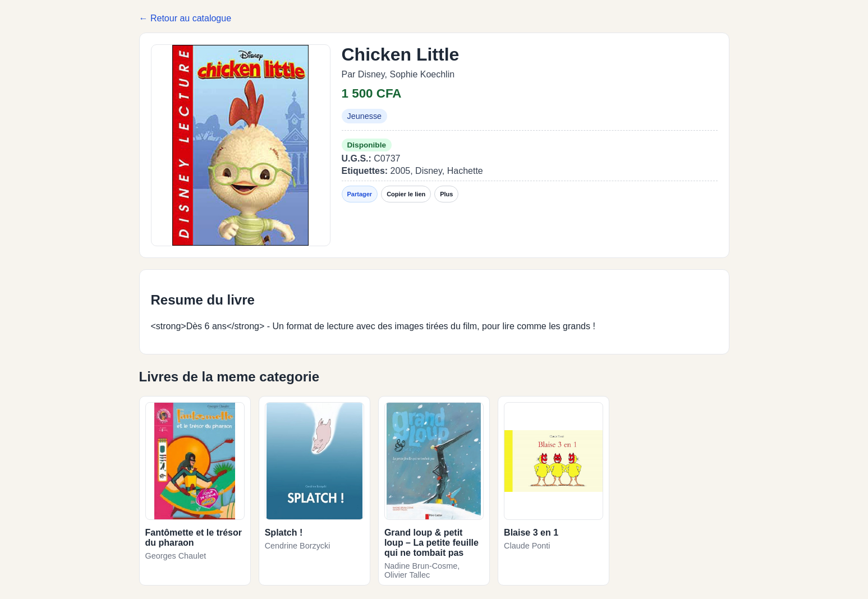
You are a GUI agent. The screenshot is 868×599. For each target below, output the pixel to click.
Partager (360, 194)
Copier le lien (406, 194)
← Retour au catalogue (185, 18)
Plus (446, 194)
